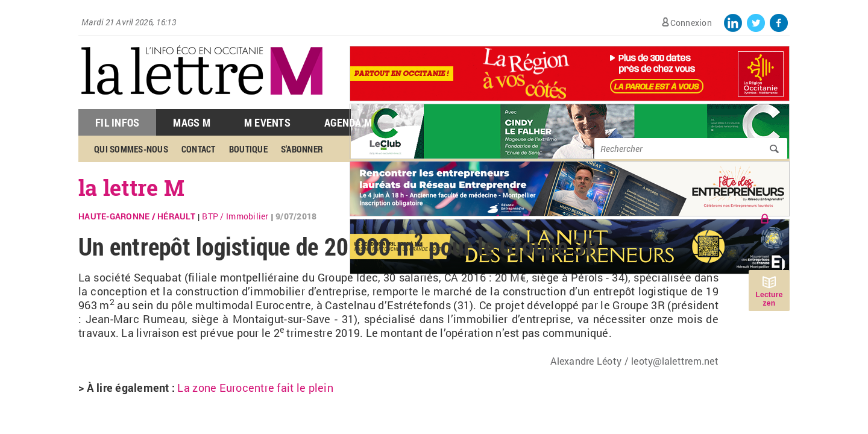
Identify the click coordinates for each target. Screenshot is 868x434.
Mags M (192, 122)
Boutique (248, 149)
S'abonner (302, 149)
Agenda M (348, 122)
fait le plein (304, 388)
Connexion (691, 23)
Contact (199, 149)
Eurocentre (226, 388)
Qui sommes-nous (131, 149)
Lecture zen (769, 299)
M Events (267, 122)
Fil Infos (117, 122)
